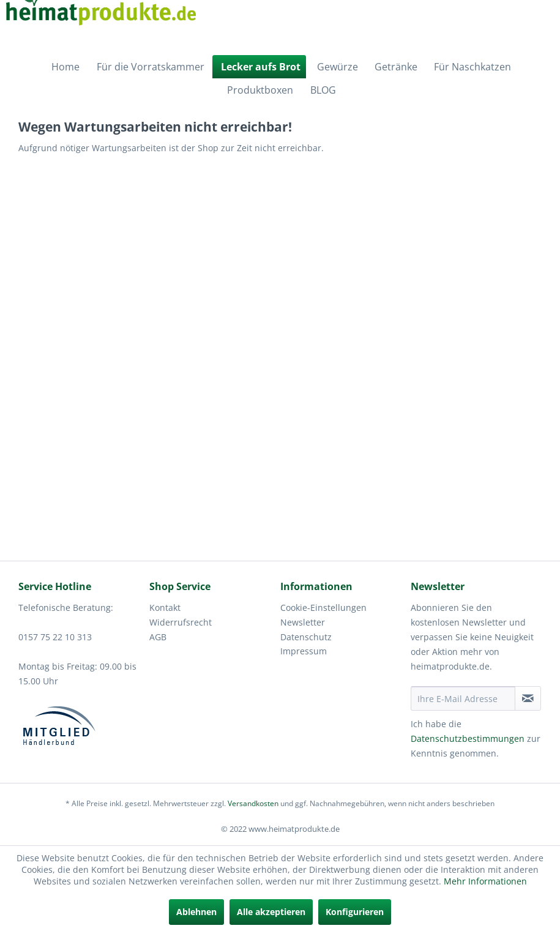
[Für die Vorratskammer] (149, 67)
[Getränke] (394, 67)
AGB (158, 637)
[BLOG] (322, 90)
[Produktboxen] (259, 90)
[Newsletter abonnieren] (528, 698)
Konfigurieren (355, 912)
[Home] (64, 67)
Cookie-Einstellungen (323, 608)
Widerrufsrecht (181, 622)
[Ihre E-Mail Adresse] (463, 698)
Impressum (304, 651)
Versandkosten (253, 803)
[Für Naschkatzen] (471, 67)
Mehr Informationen (485, 881)
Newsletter (303, 622)
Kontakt (165, 608)
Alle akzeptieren (271, 912)
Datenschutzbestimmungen (468, 738)
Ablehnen (196, 912)
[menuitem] (64, 67)
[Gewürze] (336, 67)
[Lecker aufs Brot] (259, 67)
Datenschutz (306, 637)
